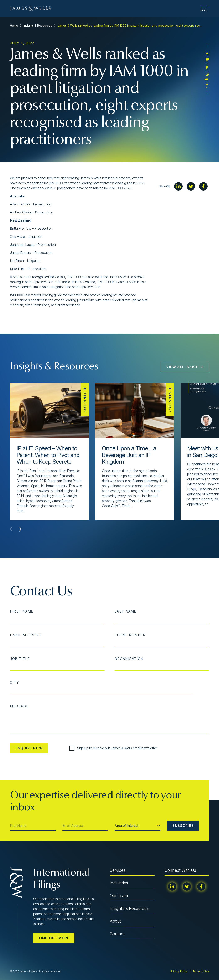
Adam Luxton (20, 204)
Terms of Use (201, 971)
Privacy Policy (179, 971)
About (115, 921)
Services (118, 870)
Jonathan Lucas (22, 245)
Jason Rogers (20, 253)
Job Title (20, 659)
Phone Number (130, 635)
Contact (117, 934)
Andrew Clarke (21, 212)
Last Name (126, 611)
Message (19, 706)
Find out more (54, 938)
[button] (20, 529)
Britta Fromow (21, 228)
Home (14, 26)
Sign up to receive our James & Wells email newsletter (113, 748)
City (14, 682)
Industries (119, 883)
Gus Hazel (18, 237)
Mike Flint (17, 269)
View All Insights (185, 367)
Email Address (25, 635)
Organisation (129, 659)
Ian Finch (17, 261)
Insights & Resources (38, 26)
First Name (22, 611)
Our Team (119, 896)
